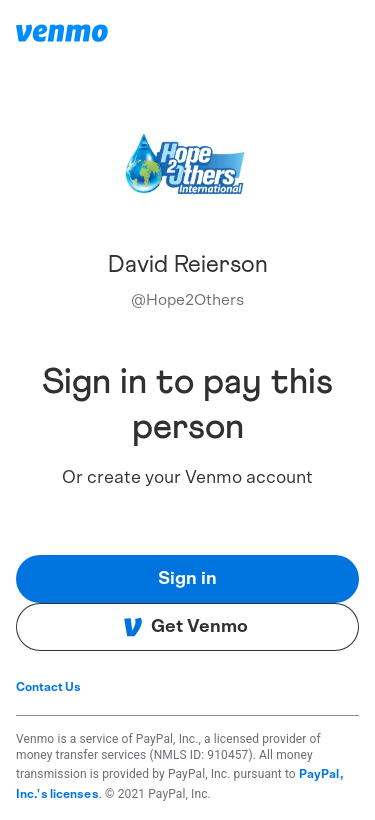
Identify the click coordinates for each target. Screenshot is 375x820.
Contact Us (48, 687)
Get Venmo (185, 627)
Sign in (187, 579)
